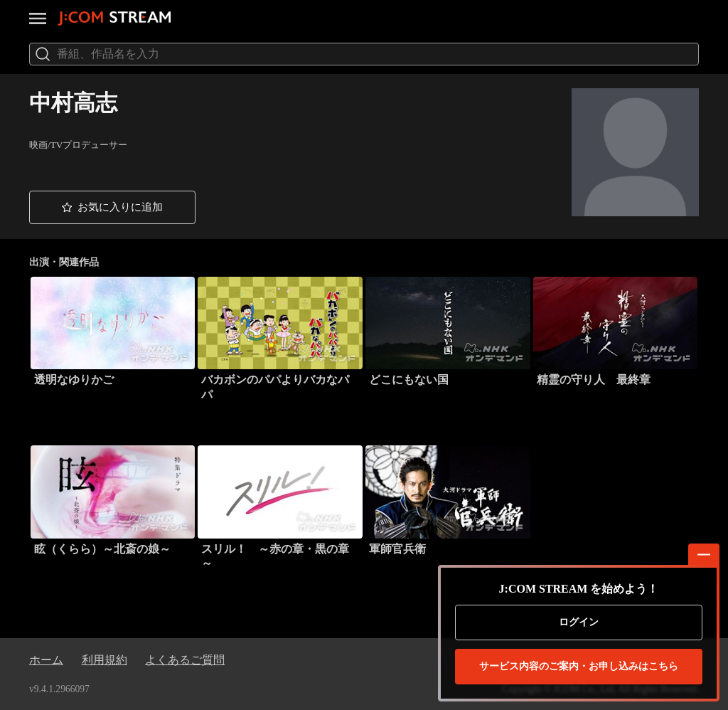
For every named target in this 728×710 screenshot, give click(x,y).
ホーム (46, 660)
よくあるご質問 (185, 660)
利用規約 (105, 660)
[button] (112, 207)
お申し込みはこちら (579, 667)
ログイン (579, 622)
